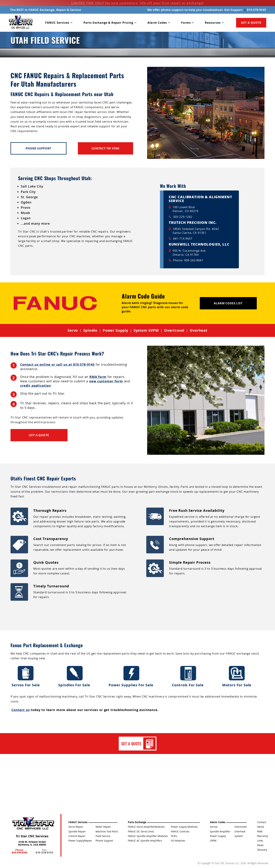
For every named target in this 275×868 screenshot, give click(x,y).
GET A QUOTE (251, 23)
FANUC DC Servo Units (141, 831)
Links (260, 841)
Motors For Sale (237, 677)
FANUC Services (57, 23)
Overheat (199, 330)
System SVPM (146, 330)
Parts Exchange (137, 822)
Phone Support (38, 148)
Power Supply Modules (184, 827)
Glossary (262, 850)
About (261, 827)
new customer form (106, 381)
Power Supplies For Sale (131, 677)
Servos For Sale (26, 677)
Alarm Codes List (228, 303)
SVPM (213, 841)
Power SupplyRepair (80, 841)
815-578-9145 (255, 10)
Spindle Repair (77, 831)
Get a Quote (39, 435)
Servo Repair (76, 827)
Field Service (103, 836)
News (260, 845)
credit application (36, 386)
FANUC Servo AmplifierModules (146, 827)
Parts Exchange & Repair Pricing (108, 23)
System (239, 836)
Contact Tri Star (105, 148)
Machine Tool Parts (107, 831)
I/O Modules (178, 841)
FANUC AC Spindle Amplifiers (145, 841)
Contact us (21, 710)
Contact (262, 822)
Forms (186, 23)
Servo (73, 330)
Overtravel (174, 330)
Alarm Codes (157, 23)
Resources (213, 23)
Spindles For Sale (75, 677)
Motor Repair (103, 827)
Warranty (263, 836)
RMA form (98, 377)
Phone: (19, 851)
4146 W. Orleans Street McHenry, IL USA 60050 (32, 843)
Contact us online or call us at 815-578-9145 (57, 365)
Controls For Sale (188, 677)
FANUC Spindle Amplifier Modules (148, 836)
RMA (260, 831)
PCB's (174, 836)
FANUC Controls (180, 831)
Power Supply (115, 330)
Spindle (90, 330)
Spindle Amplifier (220, 831)
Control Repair (77, 836)
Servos (214, 827)
